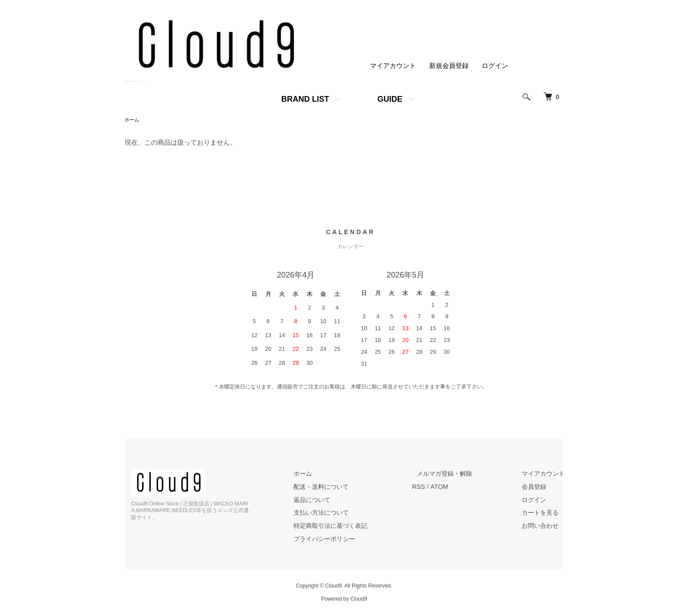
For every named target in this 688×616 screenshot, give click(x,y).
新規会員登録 (449, 66)
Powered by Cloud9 (344, 599)
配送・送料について (336, 487)
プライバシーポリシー (340, 539)
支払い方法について (336, 513)
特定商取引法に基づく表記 (346, 526)
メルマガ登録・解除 (455, 474)
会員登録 (537, 487)
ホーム (133, 120)
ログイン (495, 66)
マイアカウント (393, 66)
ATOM (453, 487)
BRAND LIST (305, 99)
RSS (432, 487)
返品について (326, 500)
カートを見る (544, 513)
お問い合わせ (544, 526)
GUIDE (390, 99)
